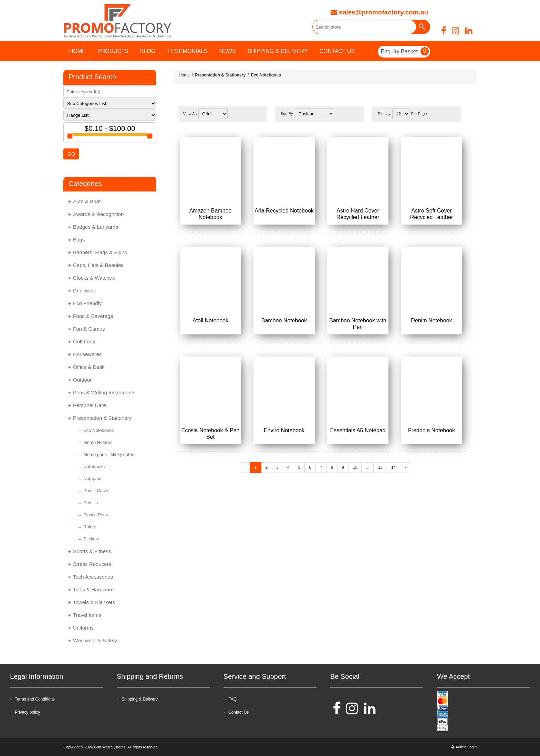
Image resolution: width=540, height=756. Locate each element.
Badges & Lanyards (96, 227)
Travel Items (87, 615)
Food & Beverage (93, 316)
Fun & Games (89, 329)
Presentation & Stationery (102, 418)
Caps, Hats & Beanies (98, 265)
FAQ (232, 699)
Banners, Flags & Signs (100, 252)
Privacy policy (27, 712)
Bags (79, 240)
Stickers (91, 539)
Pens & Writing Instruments (104, 392)
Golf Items (85, 341)
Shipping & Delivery (140, 699)
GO (71, 154)
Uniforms (83, 628)
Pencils (91, 503)
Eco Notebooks (98, 430)
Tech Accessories (93, 577)
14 (393, 467)
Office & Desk (89, 367)
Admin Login (464, 747)
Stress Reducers (92, 564)
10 (355, 467)
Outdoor (82, 380)
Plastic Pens (96, 515)
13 (380, 467)
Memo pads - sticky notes (109, 454)
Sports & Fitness (92, 551)
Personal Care (90, 405)
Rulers (90, 527)
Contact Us (238, 712)
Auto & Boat (87, 201)
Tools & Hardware (93, 589)
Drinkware (85, 291)
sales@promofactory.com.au (379, 12)
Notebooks (94, 467)
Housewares (87, 354)
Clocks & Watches (94, 278)
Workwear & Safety (95, 640)
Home (184, 75)
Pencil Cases (96, 491)
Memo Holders (98, 442)
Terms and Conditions (35, 699)
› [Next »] (405, 467)
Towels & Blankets (94, 602)
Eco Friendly (87, 303)
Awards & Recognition (98, 214)
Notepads (93, 479)
